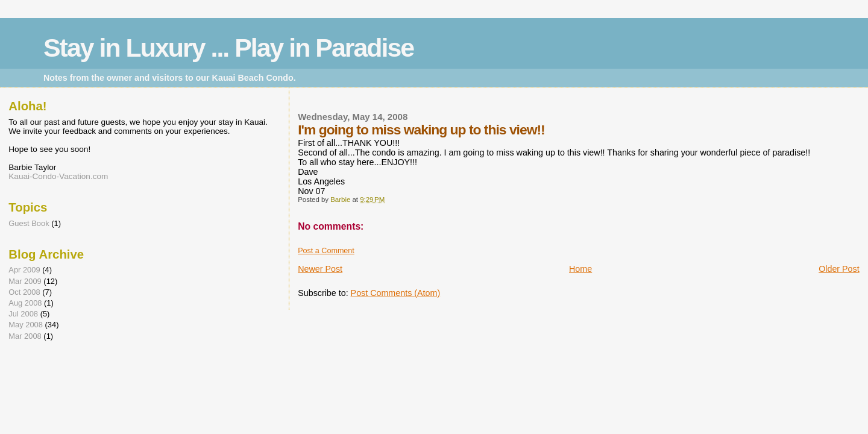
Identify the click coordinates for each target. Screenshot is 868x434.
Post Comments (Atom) (396, 293)
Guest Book (29, 223)
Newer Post (320, 269)
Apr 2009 (24, 270)
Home (580, 269)
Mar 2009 (25, 281)
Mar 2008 (25, 336)
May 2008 (26, 325)
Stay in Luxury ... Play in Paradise (228, 48)
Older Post (839, 269)
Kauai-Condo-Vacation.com (58, 176)
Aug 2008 (25, 303)
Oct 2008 (24, 292)
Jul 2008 (23, 314)
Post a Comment (326, 251)
